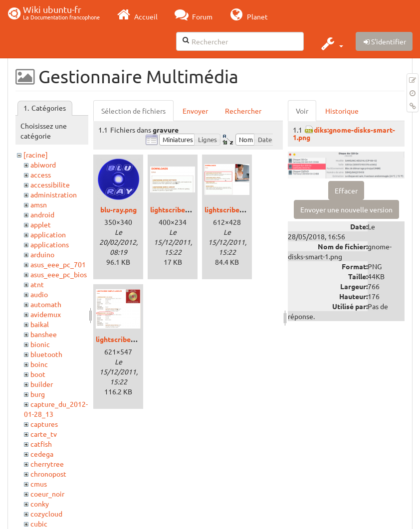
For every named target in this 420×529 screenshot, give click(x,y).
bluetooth (46, 354)
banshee (44, 334)
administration (54, 194)
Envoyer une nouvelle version (346, 209)
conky (40, 504)
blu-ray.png (118, 209)
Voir (302, 111)
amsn (39, 204)
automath (46, 304)
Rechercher (243, 111)
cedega (42, 454)
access (41, 175)
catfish (41, 444)
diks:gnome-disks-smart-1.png (344, 133)
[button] (331, 43)
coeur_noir (47, 494)
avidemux (46, 314)
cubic (39, 524)
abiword (43, 165)
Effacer (346, 190)
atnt (37, 284)
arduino (42, 254)
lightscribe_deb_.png (184, 209)
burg (38, 394)
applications (50, 244)
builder (42, 384)
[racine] (36, 155)
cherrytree (47, 464)
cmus (39, 484)
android (42, 214)
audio (39, 294)
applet (41, 224)
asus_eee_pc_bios (59, 274)
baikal (40, 324)
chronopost (48, 474)
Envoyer (195, 111)
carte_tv (44, 434)
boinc (39, 364)
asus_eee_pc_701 (58, 264)
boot (38, 374)
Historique (342, 111)
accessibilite (50, 184)
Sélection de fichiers (133, 111)
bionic (40, 344)
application (48, 234)
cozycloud (46, 514)
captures (44, 424)
